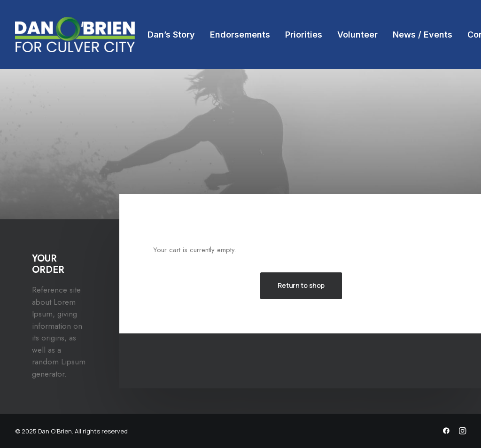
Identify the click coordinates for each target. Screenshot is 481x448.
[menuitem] (171, 35)
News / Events (423, 35)
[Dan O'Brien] (75, 35)
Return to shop (301, 285)
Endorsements (240, 35)
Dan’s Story (171, 35)
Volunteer (357, 35)
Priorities (304, 35)
